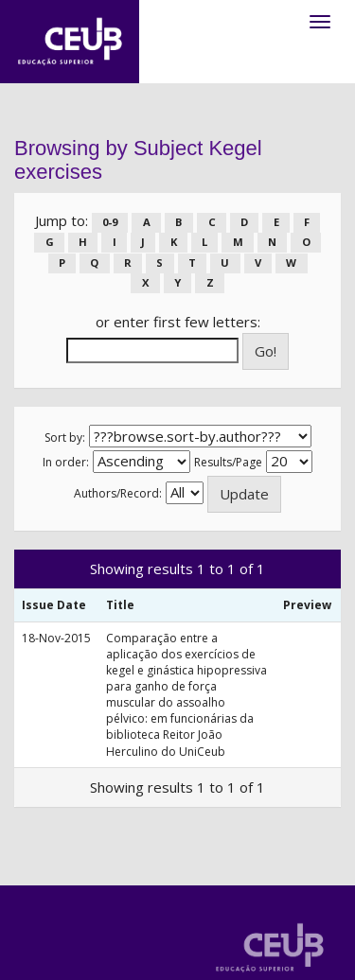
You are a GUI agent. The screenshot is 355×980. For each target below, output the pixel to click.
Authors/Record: (118, 493)
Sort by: (65, 437)
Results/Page (228, 462)
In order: (66, 462)
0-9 (110, 222)
